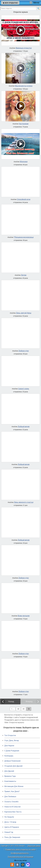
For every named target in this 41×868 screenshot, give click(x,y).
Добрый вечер (24, 427)
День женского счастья (24, 502)
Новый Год (9, 832)
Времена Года (10, 776)
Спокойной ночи (24, 199)
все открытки (10, 3)
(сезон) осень (24, 389)
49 (24, 709)
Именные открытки (24, 48)
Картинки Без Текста (13, 812)
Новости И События (12, 807)
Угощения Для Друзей (13, 766)
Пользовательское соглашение (20, 857)
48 (18, 709)
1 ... (13, 709)
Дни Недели (9, 746)
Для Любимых (10, 797)
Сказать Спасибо (11, 802)
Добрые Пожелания (12, 761)
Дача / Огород (10, 822)
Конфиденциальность (20, 853)
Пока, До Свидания (12, 837)
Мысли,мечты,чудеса (24, 86)
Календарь (9, 756)
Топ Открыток (10, 735)
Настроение (24, 124)
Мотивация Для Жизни (14, 786)
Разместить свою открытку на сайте (20, 849)
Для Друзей (9, 771)
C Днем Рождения (12, 751)
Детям (24, 275)
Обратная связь (34, 846)
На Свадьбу (9, 817)
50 (29, 709)
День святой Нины (24, 313)
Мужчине (24, 162)
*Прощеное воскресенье (24, 237)
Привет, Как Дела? (12, 791)
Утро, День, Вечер (12, 741)
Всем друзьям (24, 616)
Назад (11, 701)
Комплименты (10, 781)
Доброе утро (24, 351)
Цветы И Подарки (12, 827)
